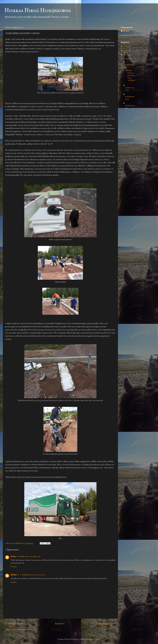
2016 (126, 50)
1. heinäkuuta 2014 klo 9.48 (28, 556)
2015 (126, 55)
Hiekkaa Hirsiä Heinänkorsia (38, 10)
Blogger (97, 639)
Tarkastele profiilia (129, 35)
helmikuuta (130, 106)
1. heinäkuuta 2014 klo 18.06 (32, 575)
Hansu (13, 556)
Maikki (14, 575)
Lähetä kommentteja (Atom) (23, 630)
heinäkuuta (130, 65)
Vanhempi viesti (106, 623)
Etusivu (60, 623)
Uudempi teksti (14, 623)
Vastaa (14, 567)
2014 (126, 59)
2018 (126, 46)
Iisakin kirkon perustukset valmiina (130, 75)
